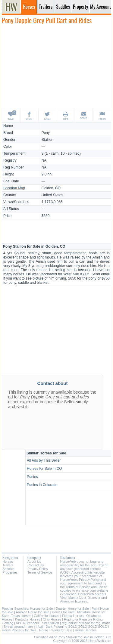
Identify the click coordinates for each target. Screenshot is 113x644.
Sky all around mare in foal (23, 627)
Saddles (8, 569)
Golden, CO (51, 188)
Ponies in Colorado (42, 485)
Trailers (8, 565)
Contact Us (36, 565)
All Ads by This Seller (44, 460)
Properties (10, 572)
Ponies (32, 477)
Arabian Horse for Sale (32, 612)
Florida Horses (73, 616)
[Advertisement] (57, 66)
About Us (34, 562)
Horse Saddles (86, 630)
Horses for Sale (42, 608)
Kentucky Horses (28, 619)
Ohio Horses (52, 619)
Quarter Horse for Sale (72, 608)
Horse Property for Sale (19, 630)
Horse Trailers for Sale (56, 630)
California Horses (46, 616)
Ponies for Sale (63, 612)
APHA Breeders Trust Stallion (37, 623)
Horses (8, 562)
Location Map (14, 188)
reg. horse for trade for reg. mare (86, 623)
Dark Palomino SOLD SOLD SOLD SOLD (76, 627)
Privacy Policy (38, 569)
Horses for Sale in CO (44, 469)
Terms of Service (40, 572)
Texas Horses (21, 616)
